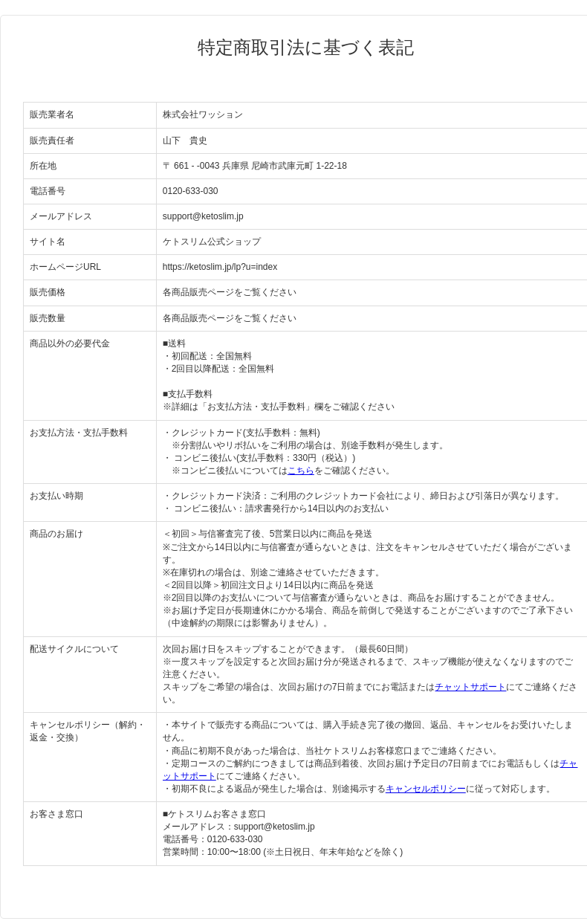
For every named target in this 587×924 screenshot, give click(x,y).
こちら (301, 471)
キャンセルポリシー (426, 789)
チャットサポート (470, 687)
